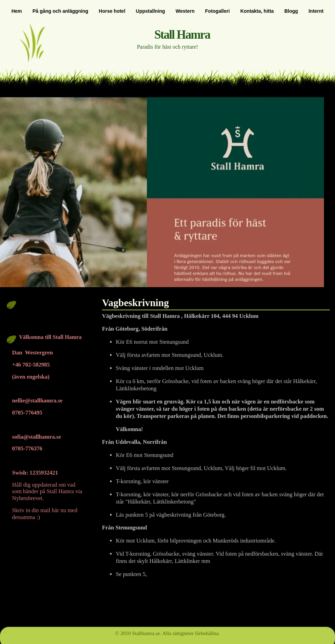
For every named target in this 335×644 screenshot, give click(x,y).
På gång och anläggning (60, 11)
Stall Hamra (182, 35)
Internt (316, 11)
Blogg (291, 11)
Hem (17, 11)
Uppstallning (150, 11)
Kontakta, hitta (257, 11)
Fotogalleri (217, 11)
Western (185, 11)
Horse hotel (112, 11)
